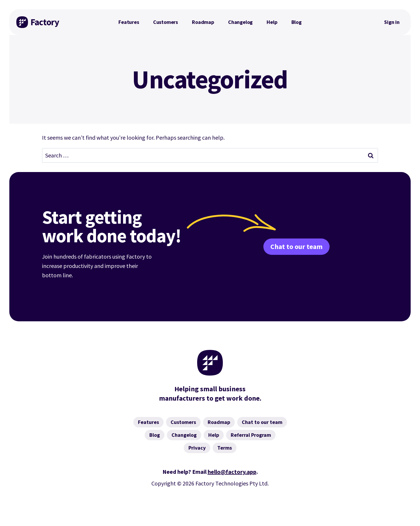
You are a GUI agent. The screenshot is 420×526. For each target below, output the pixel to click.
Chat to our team (296, 247)
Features (129, 22)
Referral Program (251, 435)
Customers (166, 22)
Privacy (197, 448)
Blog (296, 22)
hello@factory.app (232, 472)
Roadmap (203, 22)
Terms (225, 448)
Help (272, 22)
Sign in (392, 22)
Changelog (240, 22)
